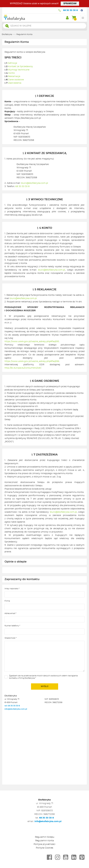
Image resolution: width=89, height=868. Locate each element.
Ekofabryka (7, 34)
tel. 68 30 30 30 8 (12, 706)
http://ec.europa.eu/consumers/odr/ (23, 368)
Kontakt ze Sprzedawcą (20, 67)
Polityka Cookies (44, 848)
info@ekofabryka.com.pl (16, 709)
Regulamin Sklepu (45, 837)
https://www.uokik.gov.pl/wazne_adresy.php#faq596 (32, 361)
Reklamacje (14, 76)
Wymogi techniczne (19, 70)
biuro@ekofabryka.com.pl (35, 183)
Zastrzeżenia (15, 83)
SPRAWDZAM (70, 3)
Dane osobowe (16, 80)
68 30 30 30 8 (70, 10)
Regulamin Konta (44, 841)
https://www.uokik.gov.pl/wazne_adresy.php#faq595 (32, 342)
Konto (12, 73)
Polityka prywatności (44, 844)
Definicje (12, 63)
